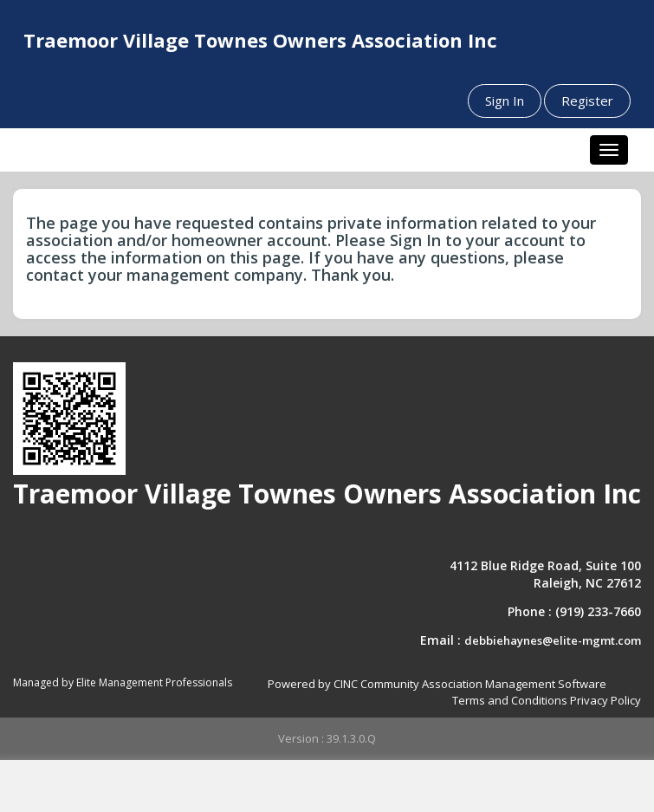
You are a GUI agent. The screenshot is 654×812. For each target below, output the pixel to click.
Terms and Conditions (510, 700)
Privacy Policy (605, 700)
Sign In (505, 101)
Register (587, 101)
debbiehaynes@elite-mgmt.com (553, 640)
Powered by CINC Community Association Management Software (437, 684)
